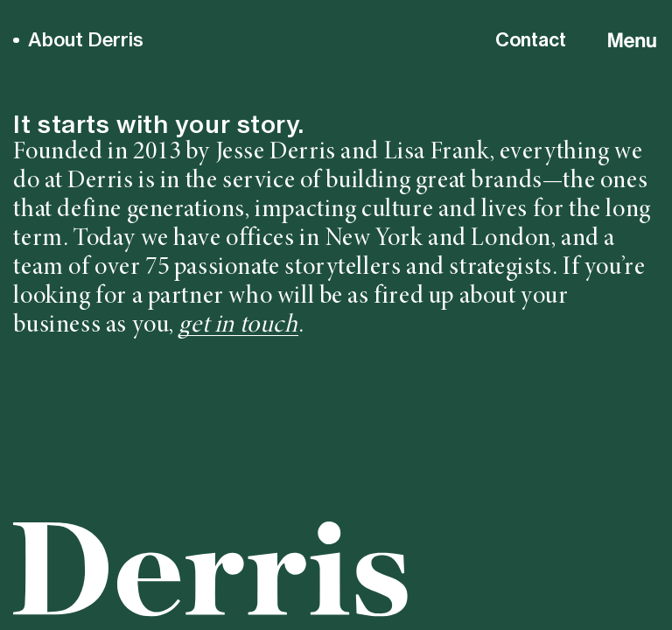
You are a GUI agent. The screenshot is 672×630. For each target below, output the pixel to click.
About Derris (86, 40)
